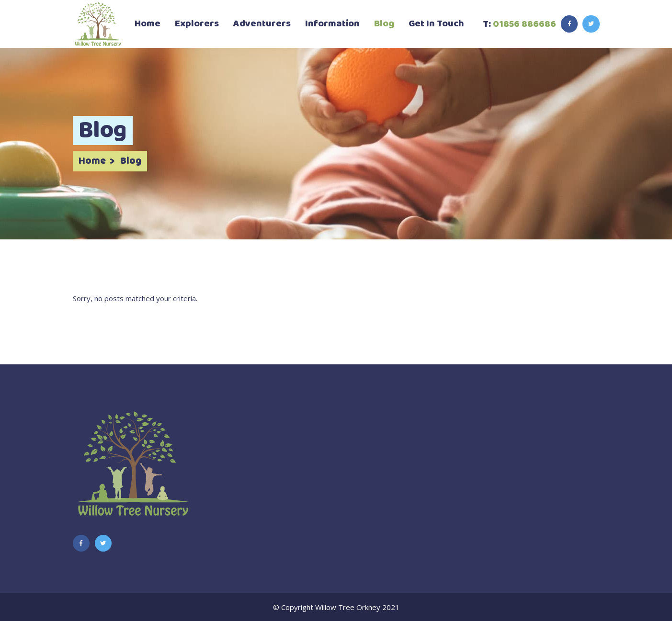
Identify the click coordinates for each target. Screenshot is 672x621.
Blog (131, 161)
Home (92, 161)
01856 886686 (524, 24)
